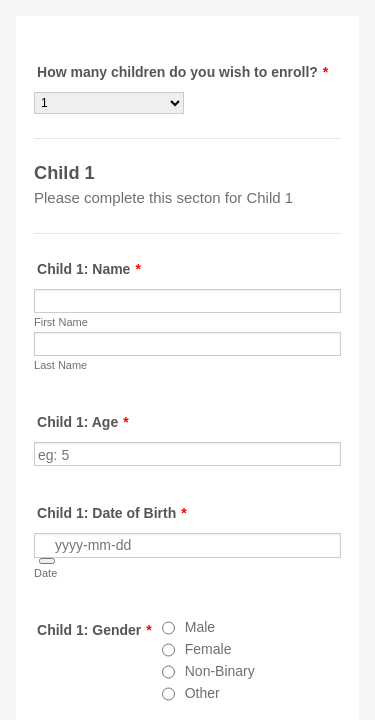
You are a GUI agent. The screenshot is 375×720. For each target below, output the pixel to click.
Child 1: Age (83, 422)
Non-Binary (220, 671)
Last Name (60, 365)
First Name (61, 322)
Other (202, 693)
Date (45, 573)
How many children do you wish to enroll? (182, 72)
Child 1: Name (89, 269)
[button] (47, 561)
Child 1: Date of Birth (112, 513)
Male (200, 627)
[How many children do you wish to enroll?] (109, 103)
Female (208, 649)
